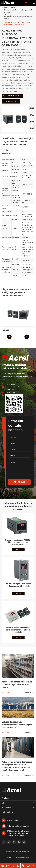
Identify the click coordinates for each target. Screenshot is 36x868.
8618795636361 (10, 384)
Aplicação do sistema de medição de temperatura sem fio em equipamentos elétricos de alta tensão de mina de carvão (17, 766)
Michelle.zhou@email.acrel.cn (14, 387)
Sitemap (10, 857)
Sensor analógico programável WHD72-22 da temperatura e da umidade (18, 23)
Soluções (6, 803)
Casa (6, 8)
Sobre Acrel (7, 808)
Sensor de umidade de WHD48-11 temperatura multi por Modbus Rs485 (18, 542)
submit (19, 482)
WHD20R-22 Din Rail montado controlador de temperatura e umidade (18, 630)
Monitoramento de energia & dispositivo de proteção (18, 11)
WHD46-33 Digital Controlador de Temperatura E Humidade (18, 585)
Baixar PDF (11, 101)
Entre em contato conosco (12, 96)
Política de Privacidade (22, 857)
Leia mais (18, 550)
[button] (9, 337)
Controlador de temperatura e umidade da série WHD (18, 17)
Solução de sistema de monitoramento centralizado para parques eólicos (17, 725)
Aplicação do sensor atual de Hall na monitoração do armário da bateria (17, 685)
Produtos (13, 8)
